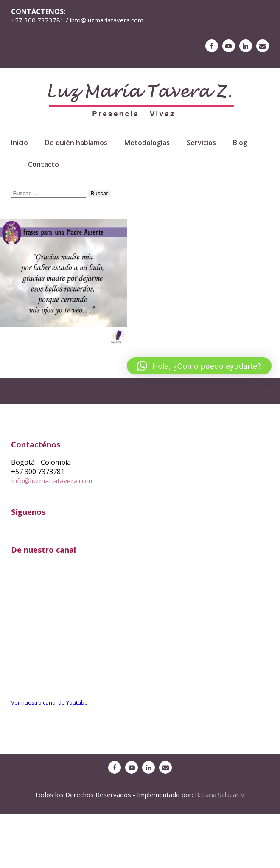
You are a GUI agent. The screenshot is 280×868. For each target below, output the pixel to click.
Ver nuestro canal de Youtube (49, 702)
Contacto (43, 164)
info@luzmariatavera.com (52, 481)
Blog (240, 143)
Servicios (201, 143)
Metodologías (147, 143)
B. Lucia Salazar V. (220, 795)
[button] (199, 366)
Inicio (20, 143)
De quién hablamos (76, 143)
